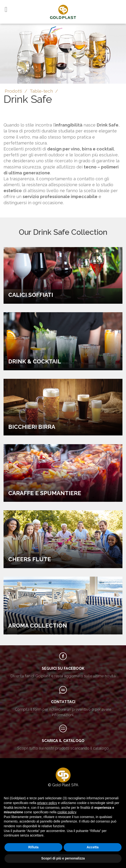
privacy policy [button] (47, 803)
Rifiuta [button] (34, 847)
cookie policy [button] (67, 812)
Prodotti (13, 91)
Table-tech (41, 91)
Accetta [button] (93, 847)
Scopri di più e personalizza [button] (63, 858)
